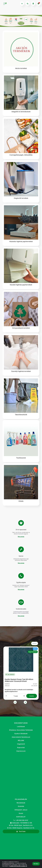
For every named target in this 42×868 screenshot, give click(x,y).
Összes (35, 643)
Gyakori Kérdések (21, 734)
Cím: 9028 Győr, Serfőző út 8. (21, 825)
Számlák (21, 806)
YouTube (21, 831)
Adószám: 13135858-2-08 (21, 823)
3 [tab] (23, 26)
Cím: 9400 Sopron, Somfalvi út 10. (21, 828)
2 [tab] (21, 26)
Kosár (21, 813)
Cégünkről (21, 744)
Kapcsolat (21, 748)
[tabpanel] (21, 21)
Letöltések (21, 726)
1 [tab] (19, 26)
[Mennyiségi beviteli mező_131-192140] (13, 696)
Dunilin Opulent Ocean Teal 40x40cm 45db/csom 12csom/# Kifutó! (19, 680)
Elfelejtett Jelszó (21, 810)
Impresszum (21, 751)
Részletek (21, 537)
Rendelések (21, 803)
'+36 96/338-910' (21, 820)
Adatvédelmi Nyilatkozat (21, 737)
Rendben (36, 864)
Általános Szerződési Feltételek (21, 730)
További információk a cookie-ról (18, 866)
